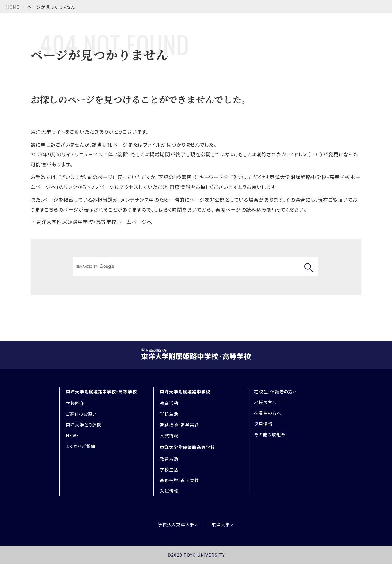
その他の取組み (270, 434)
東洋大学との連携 (84, 425)
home (13, 7)
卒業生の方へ (268, 413)
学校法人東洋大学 (176, 525)
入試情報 (169, 435)
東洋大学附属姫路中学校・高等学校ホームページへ (94, 222)
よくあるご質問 (81, 446)
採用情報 (263, 424)
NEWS (72, 435)
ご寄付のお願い (81, 414)
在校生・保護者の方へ (276, 392)
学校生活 (169, 414)
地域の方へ (266, 402)
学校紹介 (75, 403)
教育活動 (169, 403)
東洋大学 (221, 525)
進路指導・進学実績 (179, 425)
